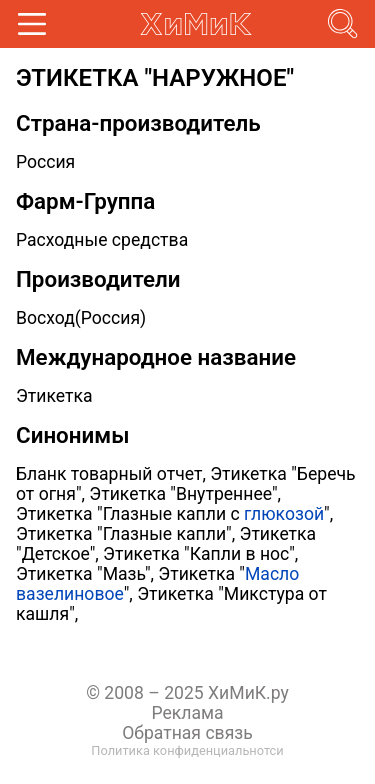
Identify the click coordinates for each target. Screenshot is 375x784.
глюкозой (284, 514)
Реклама (187, 713)
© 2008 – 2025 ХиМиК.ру (187, 693)
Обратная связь (187, 733)
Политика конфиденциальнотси (187, 750)
